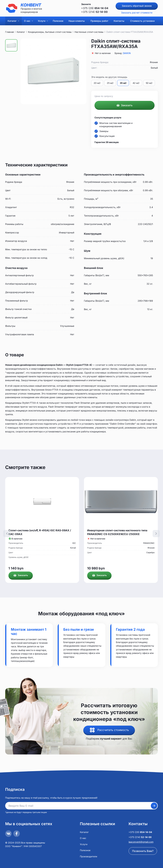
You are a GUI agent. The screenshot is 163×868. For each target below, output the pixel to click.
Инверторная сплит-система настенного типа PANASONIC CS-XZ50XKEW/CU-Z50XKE (117, 532)
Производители (88, 856)
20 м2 (97, 83)
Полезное (58, 21)
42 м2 (137, 83)
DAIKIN (127, 53)
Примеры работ (99, 21)
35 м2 (124, 83)
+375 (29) (95, 8)
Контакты (119, 21)
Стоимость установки (142, 21)
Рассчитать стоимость (113, 730)
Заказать (125, 106)
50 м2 (150, 83)
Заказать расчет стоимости (137, 13)
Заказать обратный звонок (137, 6)
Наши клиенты (77, 21)
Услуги (43, 21)
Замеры (104, 131)
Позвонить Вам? (143, 851)
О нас (28, 21)
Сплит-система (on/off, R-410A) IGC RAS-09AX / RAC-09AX (40, 532)
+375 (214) (94, 12)
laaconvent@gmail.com (141, 842)
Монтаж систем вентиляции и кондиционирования (116, 125)
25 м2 (110, 83)
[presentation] (7, 534)
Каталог (13, 21)
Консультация (107, 136)
